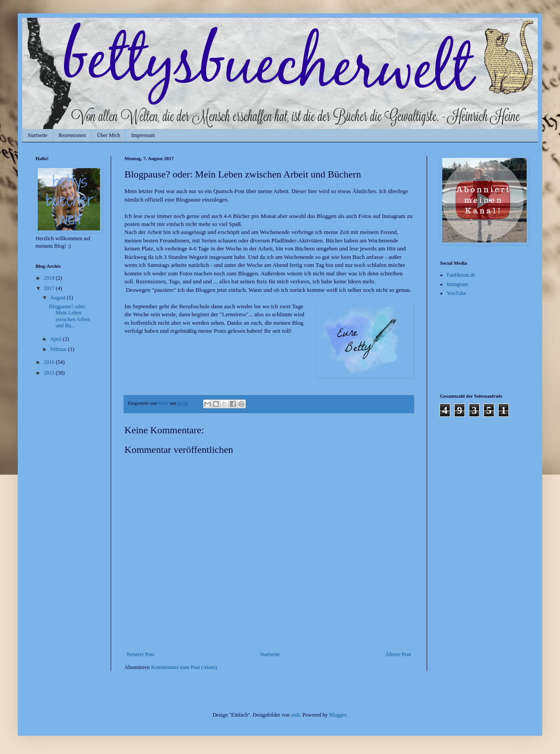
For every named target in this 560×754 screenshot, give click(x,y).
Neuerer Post (140, 654)
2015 (50, 373)
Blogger (338, 715)
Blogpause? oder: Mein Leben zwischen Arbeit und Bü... (70, 316)
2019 (50, 278)
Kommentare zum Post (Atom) (184, 667)
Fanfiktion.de (461, 275)
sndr (296, 715)
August (59, 298)
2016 (50, 362)
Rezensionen (72, 135)
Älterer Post (398, 654)
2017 (50, 288)
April (56, 339)
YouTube (456, 293)
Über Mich (108, 135)
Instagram (457, 284)
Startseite (38, 135)
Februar (59, 349)
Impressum (143, 135)
